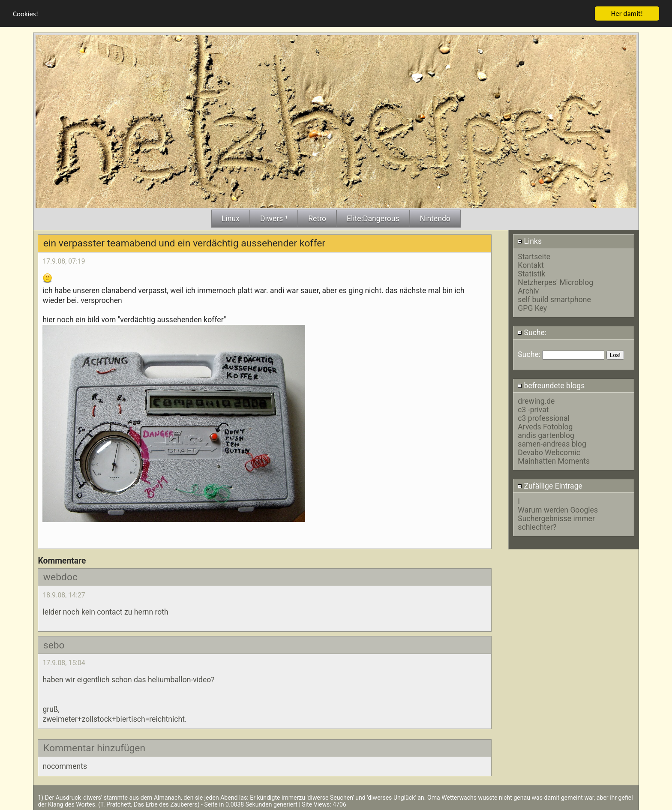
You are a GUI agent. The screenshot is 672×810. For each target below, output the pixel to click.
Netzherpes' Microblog (555, 282)
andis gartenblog (546, 435)
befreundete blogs (551, 385)
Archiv (528, 290)
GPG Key (532, 307)
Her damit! (627, 13)
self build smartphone (554, 299)
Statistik (531, 273)
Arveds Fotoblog (545, 426)
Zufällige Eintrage (550, 485)
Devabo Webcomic (549, 452)
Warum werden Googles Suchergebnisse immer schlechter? (558, 518)
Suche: (532, 332)
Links (529, 240)
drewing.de (536, 401)
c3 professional (543, 418)
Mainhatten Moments (554, 461)
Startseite (534, 256)
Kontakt (531, 264)
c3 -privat (533, 409)
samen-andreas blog (552, 444)
